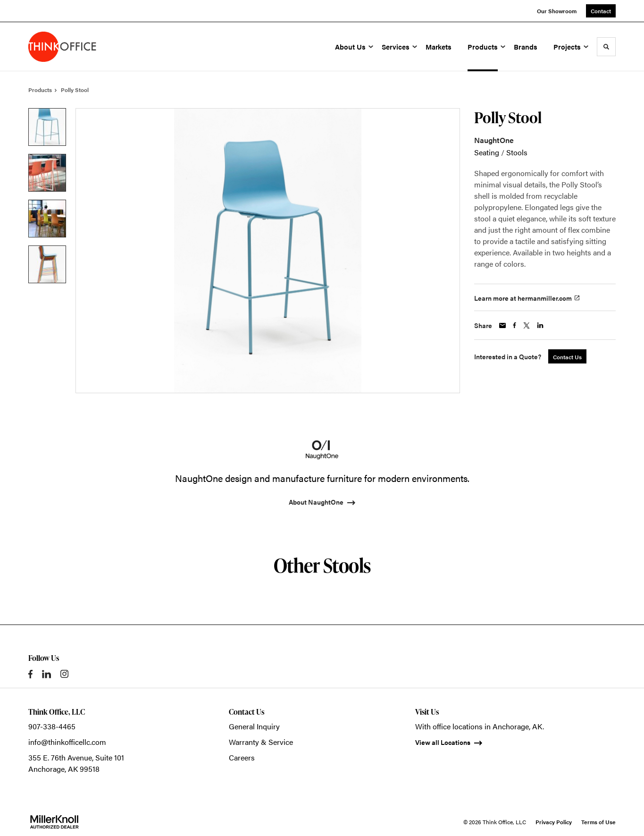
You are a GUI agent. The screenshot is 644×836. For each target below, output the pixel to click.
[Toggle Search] (606, 47)
